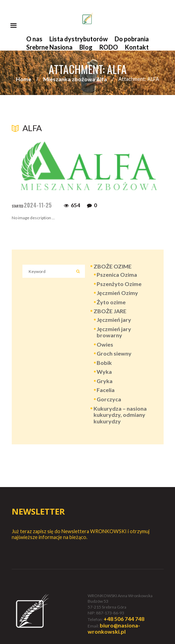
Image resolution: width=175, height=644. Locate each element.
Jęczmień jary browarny (114, 332)
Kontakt (137, 47)
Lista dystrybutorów (79, 39)
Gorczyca (109, 399)
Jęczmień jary (114, 320)
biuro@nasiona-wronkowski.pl (114, 629)
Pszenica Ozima (117, 275)
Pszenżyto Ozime (119, 284)
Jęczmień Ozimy (117, 293)
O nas (34, 39)
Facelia (106, 390)
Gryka (105, 381)
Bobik (104, 363)
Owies (105, 344)
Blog (86, 47)
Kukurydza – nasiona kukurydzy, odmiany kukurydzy (120, 415)
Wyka (104, 372)
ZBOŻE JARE (110, 311)
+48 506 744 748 (124, 619)
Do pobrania (132, 39)
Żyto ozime (111, 302)
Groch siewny (114, 353)
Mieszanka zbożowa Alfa (75, 79)
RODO (109, 47)
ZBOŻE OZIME (113, 266)
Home (24, 79)
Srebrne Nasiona (49, 47)
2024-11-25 (38, 205)
